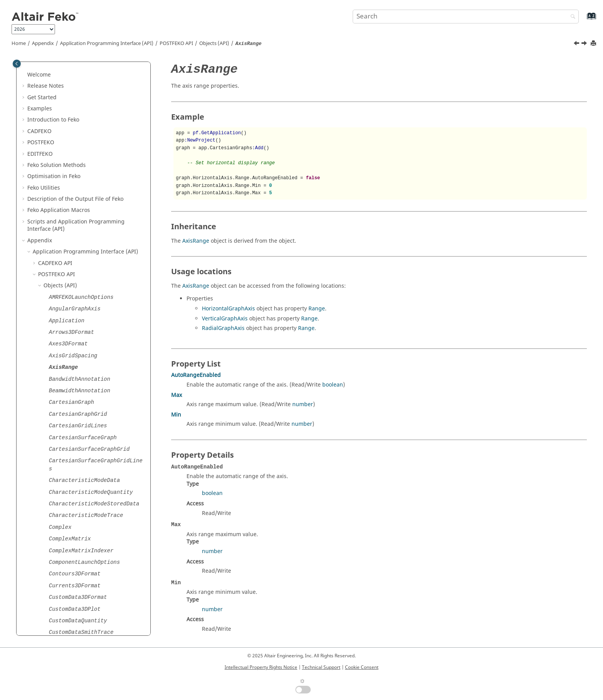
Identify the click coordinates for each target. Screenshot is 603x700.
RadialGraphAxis (223, 328)
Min (176, 415)
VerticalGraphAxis (225, 319)
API (176, 43)
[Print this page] (594, 44)
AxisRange (196, 241)
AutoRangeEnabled (196, 375)
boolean (333, 385)
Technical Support (321, 667)
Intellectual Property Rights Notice (261, 667)
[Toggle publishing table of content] (17, 64)
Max (177, 395)
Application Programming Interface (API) (107, 43)
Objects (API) (214, 43)
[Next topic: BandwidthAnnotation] (585, 44)
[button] (35, 65)
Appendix (43, 43)
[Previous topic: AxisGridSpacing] (577, 44)
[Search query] (466, 17)
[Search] (571, 17)
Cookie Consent (362, 667)
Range (317, 309)
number (303, 404)
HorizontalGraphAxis (228, 309)
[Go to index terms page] (583, 20)
